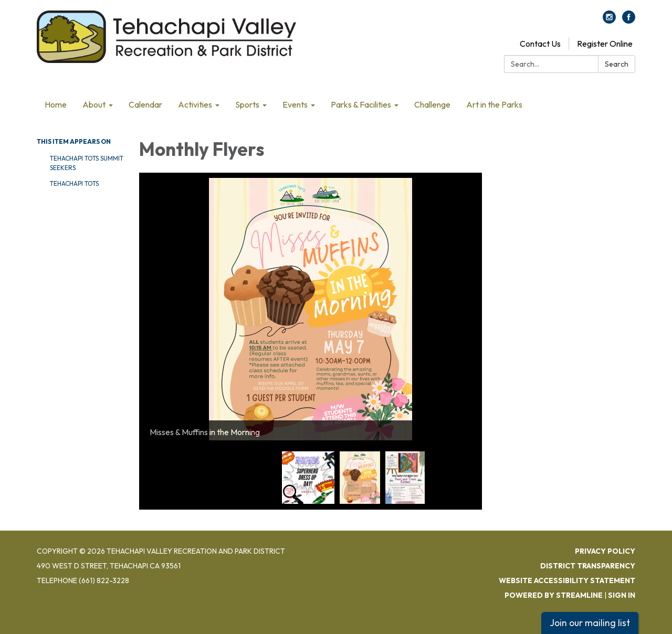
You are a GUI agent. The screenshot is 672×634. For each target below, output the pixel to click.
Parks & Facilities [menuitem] (361, 104)
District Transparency (588, 566)
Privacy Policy (605, 551)
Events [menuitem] (295, 104)
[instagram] (609, 20)
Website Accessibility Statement (567, 580)
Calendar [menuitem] (145, 104)
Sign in (622, 595)
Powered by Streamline (554, 595)
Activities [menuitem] (195, 104)
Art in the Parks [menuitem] (494, 104)
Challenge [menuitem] (432, 104)
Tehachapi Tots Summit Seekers (87, 163)
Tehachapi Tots (74, 183)
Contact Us (540, 44)
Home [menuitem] (56, 104)
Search (617, 64)
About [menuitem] (94, 104)
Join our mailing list (590, 623)
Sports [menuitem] (247, 104)
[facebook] (629, 20)
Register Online (605, 44)
